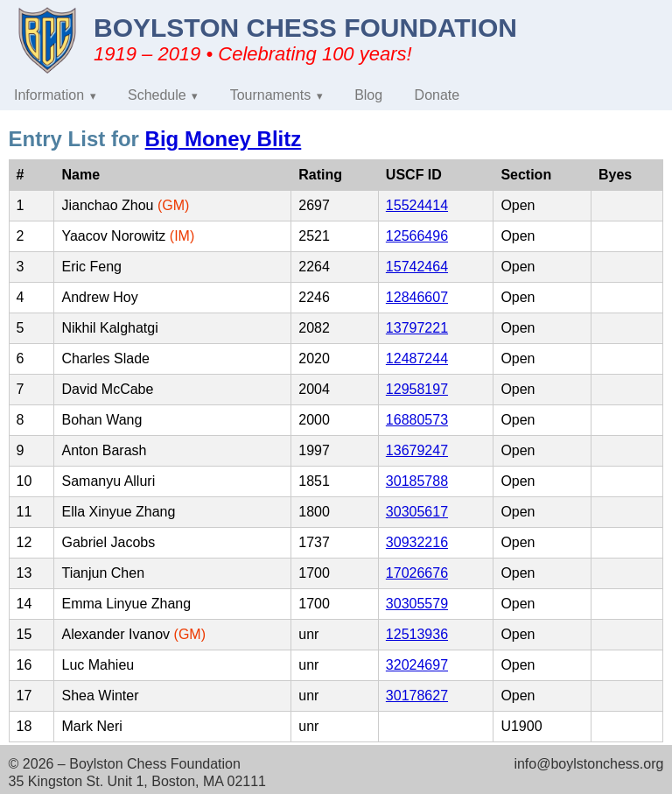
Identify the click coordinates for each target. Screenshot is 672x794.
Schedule (157, 95)
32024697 (417, 665)
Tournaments (271, 95)
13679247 (417, 450)
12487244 (417, 358)
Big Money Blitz (224, 139)
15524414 (417, 205)
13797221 (417, 328)
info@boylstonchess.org (588, 764)
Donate (437, 95)
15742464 (417, 267)
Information (49, 95)
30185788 (417, 481)
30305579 (417, 604)
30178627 (417, 696)
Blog (368, 95)
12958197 (417, 389)
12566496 (417, 236)
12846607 (417, 297)
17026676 (417, 573)
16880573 (417, 420)
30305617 (417, 512)
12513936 (417, 634)
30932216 (417, 542)
